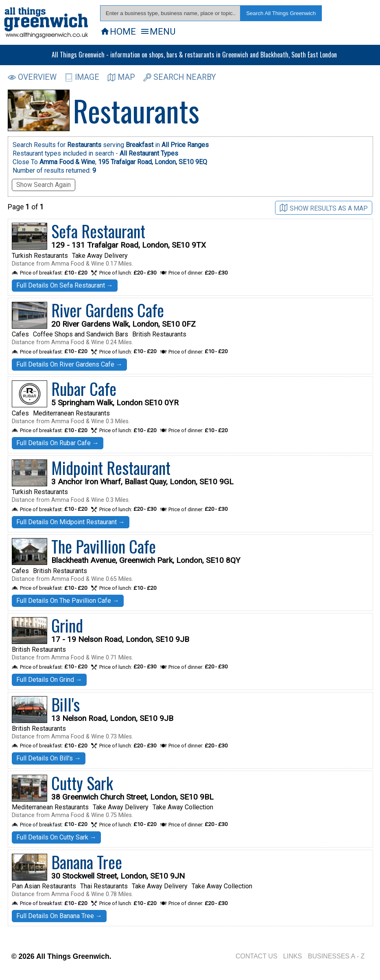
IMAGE (82, 77)
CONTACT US (257, 956)
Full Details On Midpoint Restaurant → (71, 522)
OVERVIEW (32, 77)
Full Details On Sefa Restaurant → (65, 285)
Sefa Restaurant (98, 231)
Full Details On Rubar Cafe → (58, 443)
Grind (67, 625)
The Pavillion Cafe (104, 546)
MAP (121, 77)
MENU (158, 31)
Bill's (66, 704)
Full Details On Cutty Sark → (56, 837)
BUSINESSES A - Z (336, 956)
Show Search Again (44, 185)
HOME (118, 31)
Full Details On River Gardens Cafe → (69, 364)
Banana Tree (87, 862)
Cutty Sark (82, 783)
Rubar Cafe (84, 389)
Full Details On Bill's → (49, 758)
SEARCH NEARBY (180, 77)
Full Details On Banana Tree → (59, 916)
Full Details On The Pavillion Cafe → (68, 601)
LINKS (293, 956)
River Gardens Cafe (108, 310)
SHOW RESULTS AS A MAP (324, 208)
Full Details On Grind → (49, 680)
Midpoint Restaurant (111, 468)
